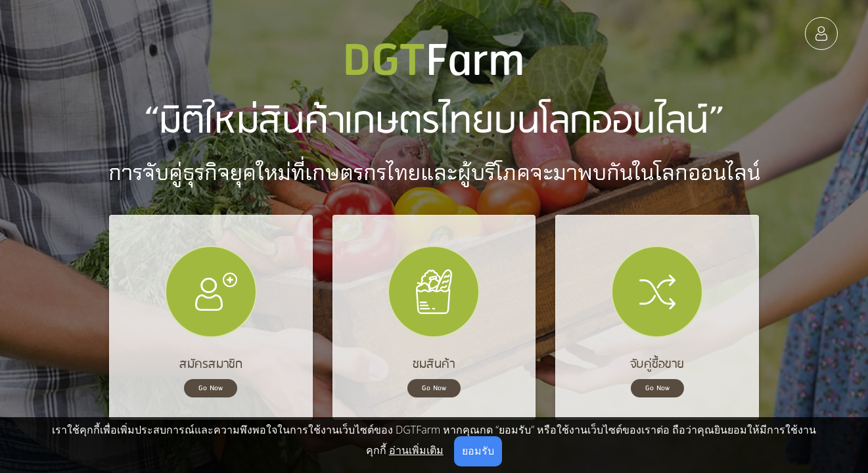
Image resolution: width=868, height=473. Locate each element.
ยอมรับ (478, 451)
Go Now (211, 388)
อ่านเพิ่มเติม (416, 450)
